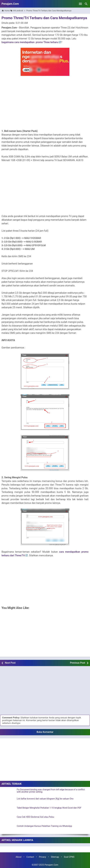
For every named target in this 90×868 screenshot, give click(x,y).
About (19, 857)
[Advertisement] (45, 105)
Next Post (10, 663)
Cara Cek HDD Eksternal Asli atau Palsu (35, 817)
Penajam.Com (10, 4)
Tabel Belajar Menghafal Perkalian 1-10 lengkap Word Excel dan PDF (49, 808)
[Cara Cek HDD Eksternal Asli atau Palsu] (8, 820)
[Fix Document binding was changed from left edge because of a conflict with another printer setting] (8, 792)
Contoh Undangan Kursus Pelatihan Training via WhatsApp (44, 826)
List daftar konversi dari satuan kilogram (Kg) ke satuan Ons (45, 799)
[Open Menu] (80, 4)
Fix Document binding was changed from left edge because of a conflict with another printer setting (51, 791)
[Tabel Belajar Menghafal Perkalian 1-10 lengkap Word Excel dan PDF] (8, 811)
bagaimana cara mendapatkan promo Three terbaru (30, 42)
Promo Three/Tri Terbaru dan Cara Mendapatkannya (44, 18)
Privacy (42, 857)
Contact (30, 857)
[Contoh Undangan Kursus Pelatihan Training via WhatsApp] (8, 829)
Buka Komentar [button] (45, 732)
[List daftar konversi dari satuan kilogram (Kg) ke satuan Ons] (8, 801)
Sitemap (55, 857)
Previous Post (78, 663)
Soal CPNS (69, 857)
